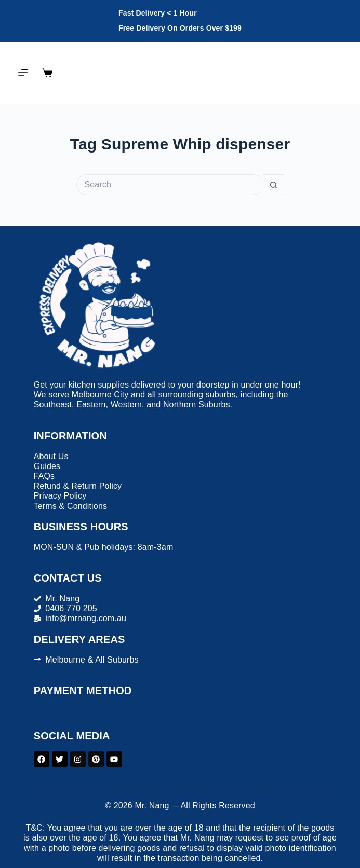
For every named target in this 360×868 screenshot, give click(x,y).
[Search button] (274, 185)
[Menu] (23, 73)
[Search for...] (170, 185)
